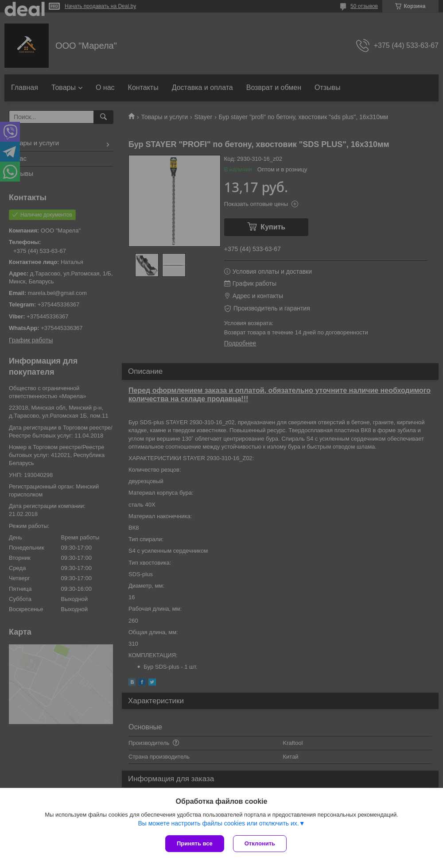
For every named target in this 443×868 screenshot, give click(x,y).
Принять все (195, 843)
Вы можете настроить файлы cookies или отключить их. (218, 823)
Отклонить (260, 843)
